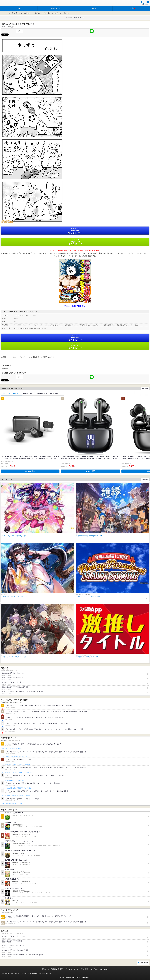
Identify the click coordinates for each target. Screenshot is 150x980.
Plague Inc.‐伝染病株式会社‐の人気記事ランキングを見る (17, 788)
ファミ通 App (8, 3)
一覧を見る (145, 389)
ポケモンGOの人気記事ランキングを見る (13, 780)
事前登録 (69, 18)
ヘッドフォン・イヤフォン (11, 394)
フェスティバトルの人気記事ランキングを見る (14, 757)
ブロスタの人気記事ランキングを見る (12, 804)
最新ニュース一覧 (40, 13)
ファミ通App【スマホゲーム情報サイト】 (20, 13)
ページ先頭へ (144, 963)
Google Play (75, 242)
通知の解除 (84, 969)
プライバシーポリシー (72, 969)
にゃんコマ (5, 368)
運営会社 (61, 969)
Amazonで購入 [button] (30, 471)
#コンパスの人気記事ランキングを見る (12, 749)
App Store (75, 231)
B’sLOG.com (104, 969)
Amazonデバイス (41, 394)
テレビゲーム (55, 394)
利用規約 (54, 969)
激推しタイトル (79, 18)
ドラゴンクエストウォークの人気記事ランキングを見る (17, 772)
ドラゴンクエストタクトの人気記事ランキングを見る (16, 796)
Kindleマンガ (28, 394)
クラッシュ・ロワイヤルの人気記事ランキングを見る (16, 764)
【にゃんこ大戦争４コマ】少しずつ (58, 13)
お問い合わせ (45, 969)
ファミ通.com (94, 969)
